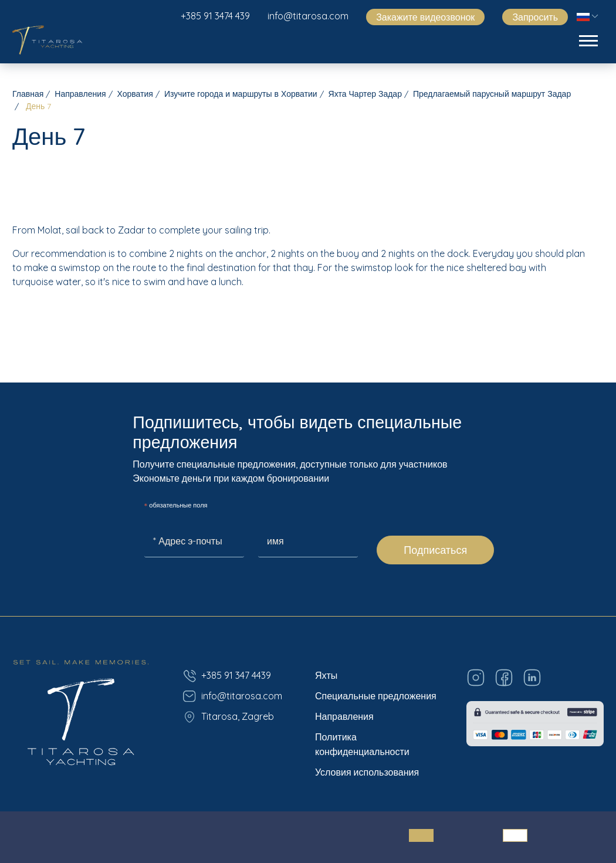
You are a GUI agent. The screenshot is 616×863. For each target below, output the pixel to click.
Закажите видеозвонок (425, 17)
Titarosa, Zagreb (228, 717)
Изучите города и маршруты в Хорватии (241, 94)
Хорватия (135, 94)
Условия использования (367, 772)
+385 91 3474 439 (215, 16)
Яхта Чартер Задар (365, 94)
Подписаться (435, 550)
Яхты (326, 675)
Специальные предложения (376, 696)
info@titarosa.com (308, 16)
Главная (28, 94)
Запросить (535, 17)
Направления (80, 94)
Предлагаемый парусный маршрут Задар (492, 94)
